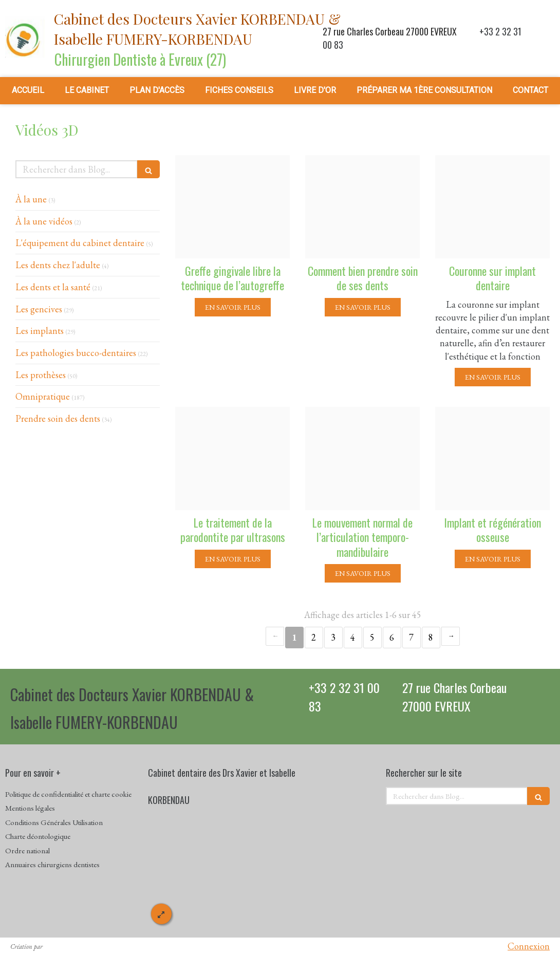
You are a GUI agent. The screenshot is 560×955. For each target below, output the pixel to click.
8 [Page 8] (431, 637)
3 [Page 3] (333, 637)
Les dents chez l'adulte (58, 265)
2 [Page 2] (314, 637)
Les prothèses (41, 375)
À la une (31, 199)
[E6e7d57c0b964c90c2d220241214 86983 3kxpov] (232, 458)
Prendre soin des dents (58, 418)
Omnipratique (43, 396)
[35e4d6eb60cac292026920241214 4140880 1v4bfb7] (492, 207)
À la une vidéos (44, 221)
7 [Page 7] (411, 637)
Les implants (40, 331)
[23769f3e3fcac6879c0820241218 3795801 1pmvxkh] (232, 207)
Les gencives (39, 309)
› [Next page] (451, 636)
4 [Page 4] (353, 637)
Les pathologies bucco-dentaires (76, 353)
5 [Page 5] (372, 637)
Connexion (529, 946)
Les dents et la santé (53, 287)
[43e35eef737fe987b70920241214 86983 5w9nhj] (362, 458)
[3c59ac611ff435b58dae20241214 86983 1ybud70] (492, 458)
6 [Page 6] (392, 637)
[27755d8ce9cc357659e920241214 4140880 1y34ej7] (362, 207)
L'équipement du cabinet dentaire (80, 243)
